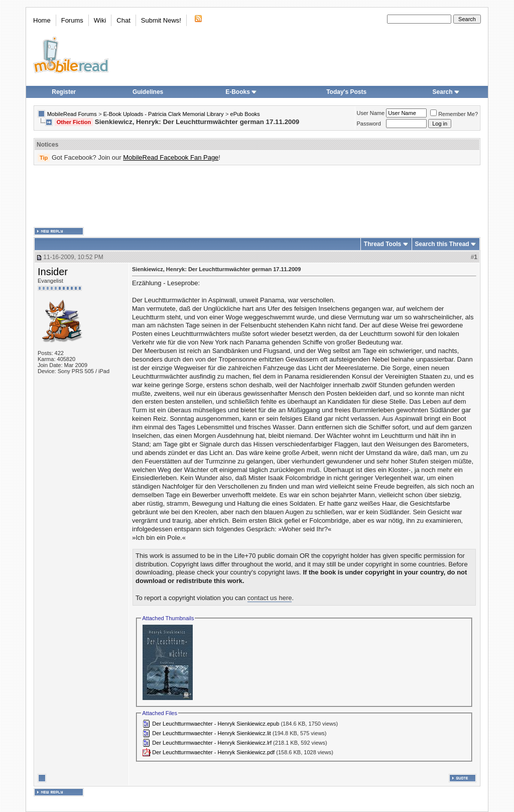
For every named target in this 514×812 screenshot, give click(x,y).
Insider (53, 272)
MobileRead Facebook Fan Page (171, 157)
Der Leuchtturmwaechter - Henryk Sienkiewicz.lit (212, 733)
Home (42, 20)
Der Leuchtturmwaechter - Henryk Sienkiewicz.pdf (213, 752)
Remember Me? (454, 114)
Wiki (100, 20)
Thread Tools (382, 244)
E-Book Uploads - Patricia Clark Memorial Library (164, 114)
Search (446, 92)
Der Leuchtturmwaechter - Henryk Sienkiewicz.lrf (212, 743)
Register (64, 92)
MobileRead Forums (72, 114)
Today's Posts (346, 92)
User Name (371, 113)
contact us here (270, 598)
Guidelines (148, 92)
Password (369, 124)
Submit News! (161, 20)
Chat (123, 20)
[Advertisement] (257, 196)
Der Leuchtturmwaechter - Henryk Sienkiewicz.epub (216, 724)
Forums (72, 20)
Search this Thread (442, 244)
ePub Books (245, 114)
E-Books (241, 92)
